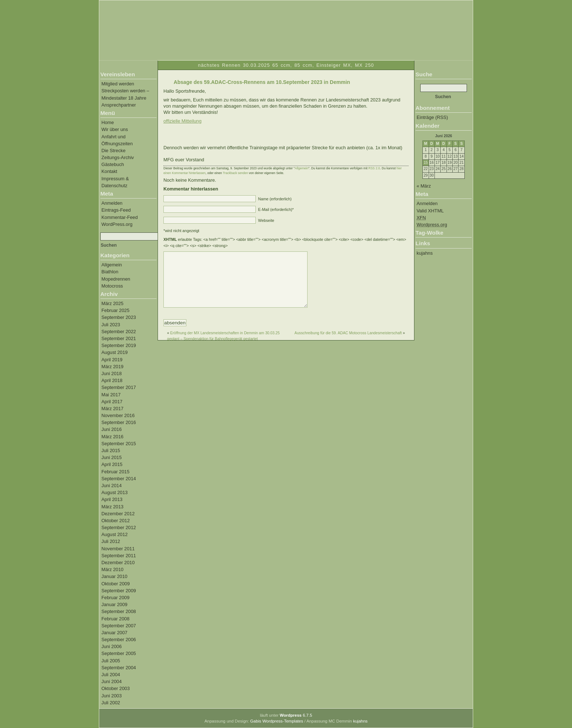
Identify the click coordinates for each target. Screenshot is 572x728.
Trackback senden (235, 173)
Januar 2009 (114, 604)
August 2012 (115, 534)
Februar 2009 (115, 598)
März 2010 (112, 569)
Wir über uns (115, 129)
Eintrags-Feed (116, 210)
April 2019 (112, 360)
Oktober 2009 (116, 584)
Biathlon (110, 272)
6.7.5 (296, 715)
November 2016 (118, 415)
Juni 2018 (112, 373)
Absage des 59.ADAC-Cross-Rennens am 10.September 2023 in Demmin (262, 82)
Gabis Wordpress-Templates (277, 721)
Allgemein (112, 265)
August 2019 (115, 352)
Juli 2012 (111, 541)
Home (108, 122)
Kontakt (109, 171)
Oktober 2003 (116, 688)
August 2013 (115, 492)
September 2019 (119, 345)
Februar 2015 (115, 472)
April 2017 (112, 402)
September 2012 (119, 527)
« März (424, 186)
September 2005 (119, 653)
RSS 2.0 (374, 168)
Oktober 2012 (116, 521)
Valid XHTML (430, 211)
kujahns (425, 253)
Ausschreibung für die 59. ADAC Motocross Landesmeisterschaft (348, 344)
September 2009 (119, 591)
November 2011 (118, 549)
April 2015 (112, 464)
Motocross (112, 286)
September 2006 (119, 640)
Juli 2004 (111, 675)
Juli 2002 (111, 703)
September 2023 (119, 317)
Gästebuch (113, 164)
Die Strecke (113, 151)
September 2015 (119, 444)
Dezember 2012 (118, 514)
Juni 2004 (112, 681)
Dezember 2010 (118, 563)
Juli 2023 (111, 325)
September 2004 (119, 668)
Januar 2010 (114, 576)
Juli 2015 (111, 450)
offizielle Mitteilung (182, 121)
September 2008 (119, 611)
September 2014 (119, 479)
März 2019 (112, 367)
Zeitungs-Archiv (118, 157)
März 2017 (112, 409)
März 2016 (112, 437)
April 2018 (112, 380)
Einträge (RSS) (432, 117)
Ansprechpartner (119, 105)
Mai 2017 (111, 395)
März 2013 (112, 507)
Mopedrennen (116, 279)
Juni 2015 (112, 457)
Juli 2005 (111, 661)
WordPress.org (117, 224)
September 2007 (119, 626)
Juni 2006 (112, 646)
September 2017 (119, 387)
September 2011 (119, 556)
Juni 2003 (112, 696)
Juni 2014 (112, 486)
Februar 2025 (115, 310)
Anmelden (112, 203)
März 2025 (112, 303)
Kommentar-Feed (120, 217)
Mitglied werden (118, 84)
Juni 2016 (112, 429)
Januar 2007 (114, 633)
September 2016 (119, 422)
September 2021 (119, 338)
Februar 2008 (115, 619)
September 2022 (119, 332)
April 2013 (112, 499)
